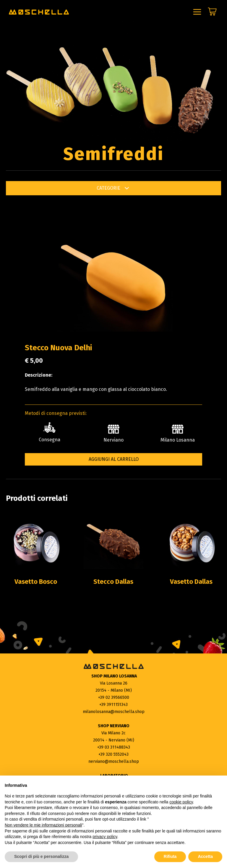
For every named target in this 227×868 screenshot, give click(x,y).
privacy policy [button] (105, 837)
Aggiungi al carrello (114, 459)
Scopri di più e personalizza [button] (41, 856)
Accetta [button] (205, 856)
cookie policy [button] (181, 802)
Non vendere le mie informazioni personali (43, 825)
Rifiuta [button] (170, 856)
